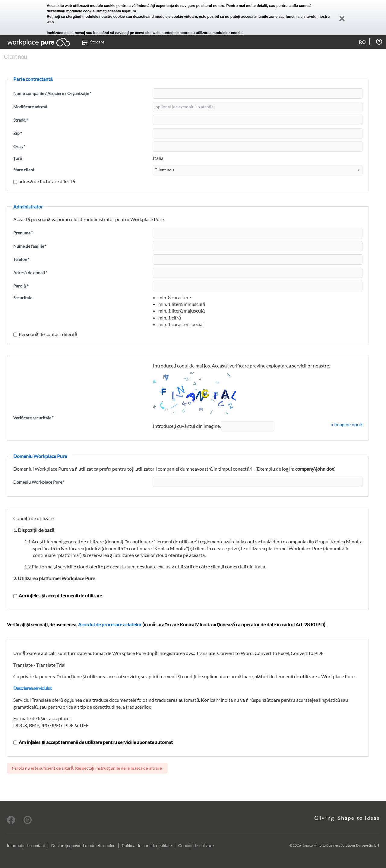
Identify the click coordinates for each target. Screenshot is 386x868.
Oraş (19, 146)
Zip (18, 133)
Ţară (18, 158)
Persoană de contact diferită (45, 334)
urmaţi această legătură (116, 11)
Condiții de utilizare (196, 846)
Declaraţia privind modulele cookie (83, 846)
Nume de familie (30, 246)
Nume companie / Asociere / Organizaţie (52, 93)
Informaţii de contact (26, 846)
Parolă (21, 286)
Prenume (23, 233)
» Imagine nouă (347, 424)
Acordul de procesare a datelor (110, 624)
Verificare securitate (33, 418)
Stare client (24, 170)
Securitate (23, 298)
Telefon (21, 259)
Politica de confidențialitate (147, 846)
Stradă (21, 120)
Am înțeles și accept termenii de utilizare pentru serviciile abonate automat (93, 742)
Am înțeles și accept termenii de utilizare (58, 595)
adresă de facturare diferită (44, 181)
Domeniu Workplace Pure (39, 482)
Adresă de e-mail (30, 273)
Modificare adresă (30, 107)
